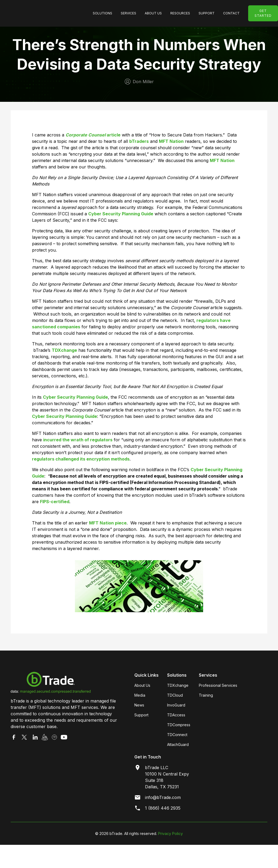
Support (141, 715)
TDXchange (178, 685)
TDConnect (177, 735)
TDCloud (175, 695)
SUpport (207, 13)
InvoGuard (176, 705)
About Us (153, 13)
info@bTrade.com (163, 797)
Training (206, 695)
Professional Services (218, 685)
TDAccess (176, 715)
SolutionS (102, 13)
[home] (49, 13)
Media (140, 695)
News (139, 705)
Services (128, 13)
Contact (231, 13)
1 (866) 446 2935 (163, 808)
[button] (102, 13)
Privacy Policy (170, 833)
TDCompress (179, 725)
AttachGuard (178, 744)
